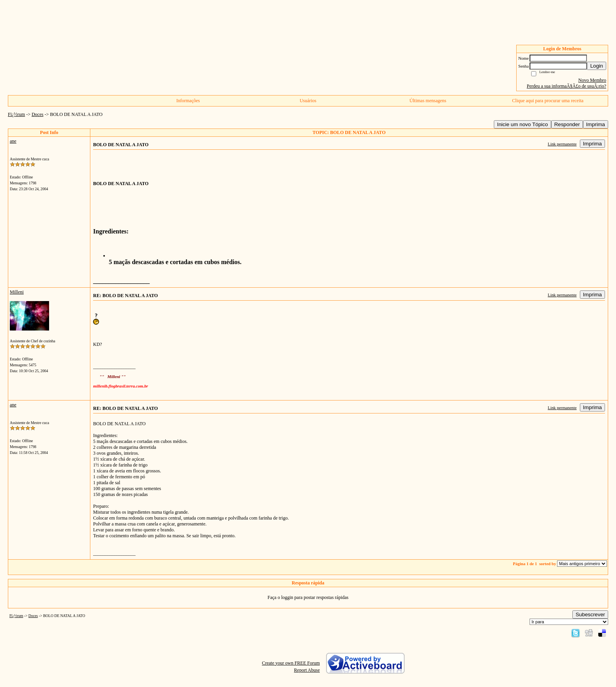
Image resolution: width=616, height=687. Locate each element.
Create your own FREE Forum (291, 663)
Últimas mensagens (428, 101)
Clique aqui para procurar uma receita (548, 101)
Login (597, 66)
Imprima (596, 124)
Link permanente (562, 144)
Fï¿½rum (16, 114)
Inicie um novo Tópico (522, 124)
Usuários (308, 101)
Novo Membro (592, 80)
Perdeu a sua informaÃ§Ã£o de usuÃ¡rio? (566, 86)
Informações (188, 101)
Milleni (17, 292)
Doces (37, 114)
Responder (567, 124)
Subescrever (590, 614)
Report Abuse (307, 670)
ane (13, 141)
